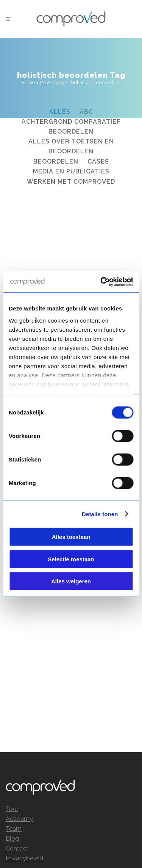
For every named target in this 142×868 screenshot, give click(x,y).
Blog (12, 677)
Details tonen (100, 514)
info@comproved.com (105, 812)
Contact (17, 686)
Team (14, 667)
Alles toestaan (71, 537)
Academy (19, 657)
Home (28, 83)
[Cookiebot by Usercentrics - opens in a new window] (101, 282)
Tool (12, 647)
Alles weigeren (71, 581)
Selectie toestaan (71, 559)
